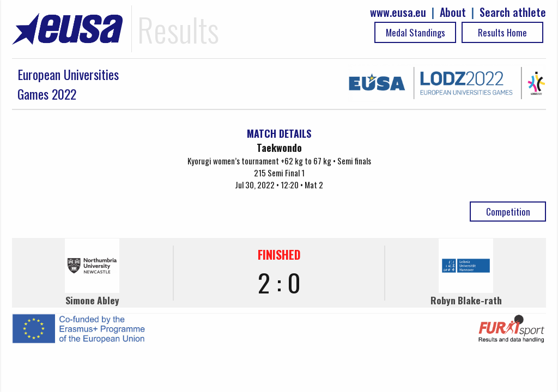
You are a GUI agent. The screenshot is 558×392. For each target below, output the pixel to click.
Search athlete (513, 12)
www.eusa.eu (398, 12)
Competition (508, 212)
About (453, 12)
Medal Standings (416, 32)
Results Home (502, 32)
